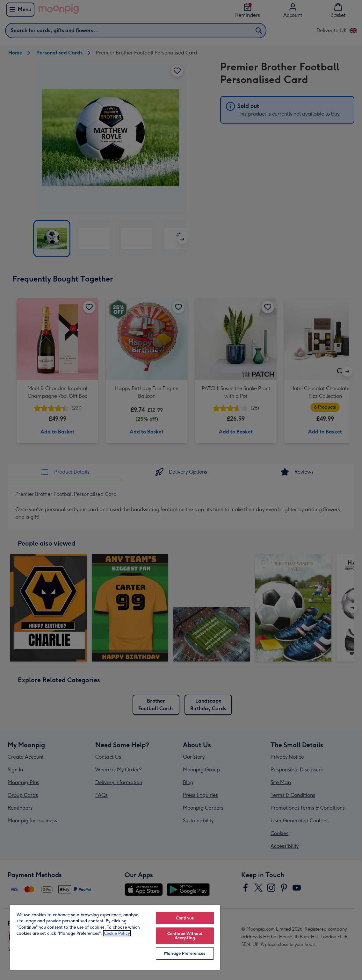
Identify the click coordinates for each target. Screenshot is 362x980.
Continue (185, 918)
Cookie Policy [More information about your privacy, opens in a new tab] (117, 933)
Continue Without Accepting (185, 936)
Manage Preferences (185, 953)
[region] (115, 937)
